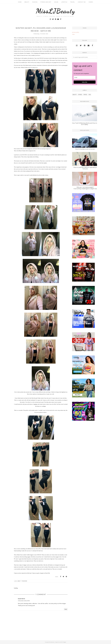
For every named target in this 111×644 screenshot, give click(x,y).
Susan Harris (21, 599)
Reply (66, 609)
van (90, 95)
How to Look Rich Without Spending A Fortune (85, 168)
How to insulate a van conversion (85, 149)
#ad (19, 581)
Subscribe (85, 82)
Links (73, 34)
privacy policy (76, 32)
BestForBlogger (63, 642)
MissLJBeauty (55, 11)
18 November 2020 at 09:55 (24, 601)
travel (85, 95)
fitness (80, 95)
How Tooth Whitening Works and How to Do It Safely (85, 124)
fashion (24, 581)
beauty (75, 95)
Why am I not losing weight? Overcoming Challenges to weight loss (85, 188)
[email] (85, 77)
